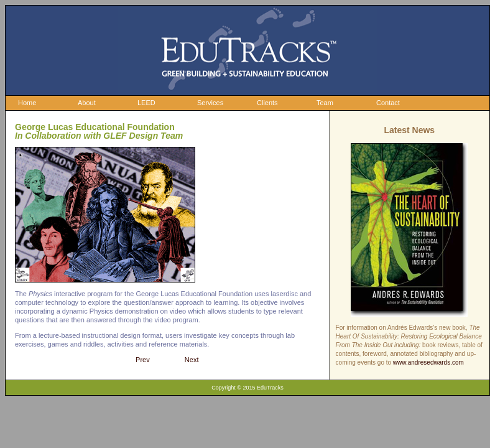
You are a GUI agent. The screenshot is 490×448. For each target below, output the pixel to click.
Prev (143, 360)
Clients (267, 103)
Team (325, 103)
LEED (146, 103)
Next (192, 360)
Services (210, 103)
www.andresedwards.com (428, 362)
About (87, 103)
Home (27, 103)
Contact (388, 103)
